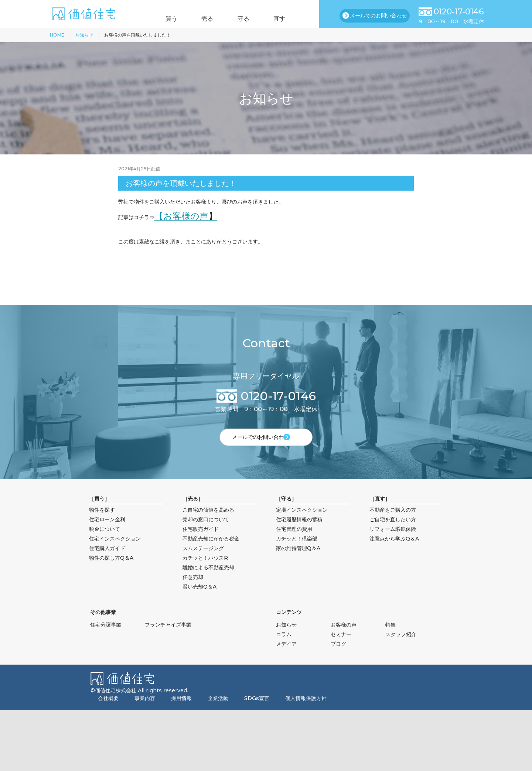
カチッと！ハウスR (205, 569)
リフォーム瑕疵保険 (393, 540)
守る (247, 19)
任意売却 (193, 588)
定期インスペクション (302, 521)
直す (289, 19)
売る (204, 19)
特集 (391, 635)
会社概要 (108, 709)
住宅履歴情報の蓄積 (299, 530)
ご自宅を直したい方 (393, 530)
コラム (284, 645)
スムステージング (203, 559)
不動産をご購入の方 (393, 521)
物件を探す (102, 521)
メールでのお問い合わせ (378, 16)
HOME (57, 35)
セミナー (341, 645)
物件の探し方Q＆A (111, 569)
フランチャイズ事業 (168, 635)
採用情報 (181, 709)
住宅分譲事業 (106, 635)
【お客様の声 (186, 216)
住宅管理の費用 (294, 540)
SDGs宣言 (257, 709)
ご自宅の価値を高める (208, 521)
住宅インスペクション (115, 549)
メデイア (286, 655)
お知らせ (84, 35)
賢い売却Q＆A (199, 597)
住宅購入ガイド (107, 559)
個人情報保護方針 (306, 709)
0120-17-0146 (459, 12)
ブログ (338, 655)
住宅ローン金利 (107, 530)
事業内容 (145, 709)
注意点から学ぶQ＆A (394, 549)
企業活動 (218, 709)
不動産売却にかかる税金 (211, 549)
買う (162, 19)
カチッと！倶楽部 (297, 549)
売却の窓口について (206, 530)
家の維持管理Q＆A (298, 559)
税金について (105, 540)
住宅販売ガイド (201, 540)
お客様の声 (344, 635)
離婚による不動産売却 (208, 578)
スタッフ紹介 (401, 645)
